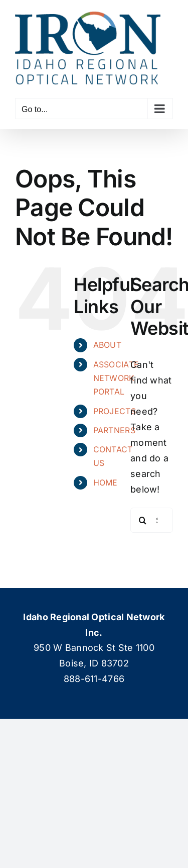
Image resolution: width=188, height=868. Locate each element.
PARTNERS (114, 430)
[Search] (143, 520)
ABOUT (107, 345)
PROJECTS (115, 411)
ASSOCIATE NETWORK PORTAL (116, 378)
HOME (106, 483)
